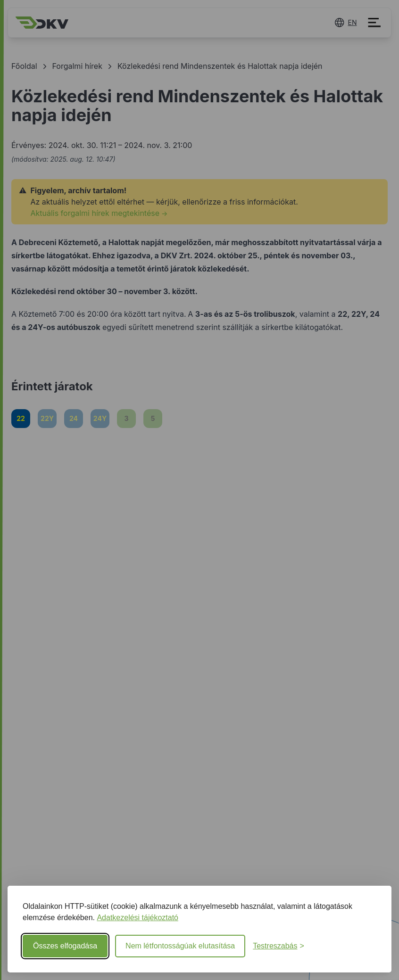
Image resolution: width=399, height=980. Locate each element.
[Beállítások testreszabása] (278, 946)
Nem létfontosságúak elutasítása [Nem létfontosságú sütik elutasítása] (180, 946)
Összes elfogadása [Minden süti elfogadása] (65, 946)
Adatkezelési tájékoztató (137, 918)
